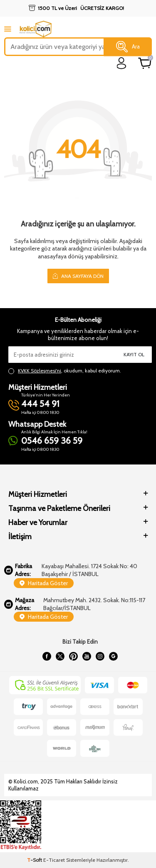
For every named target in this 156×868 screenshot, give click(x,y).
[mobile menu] (8, 29)
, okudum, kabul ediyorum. (65, 371)
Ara (128, 47)
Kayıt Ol (134, 354)
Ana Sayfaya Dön (78, 276)
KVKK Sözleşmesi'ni (40, 371)
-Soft (35, 860)
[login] (122, 63)
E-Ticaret (54, 860)
